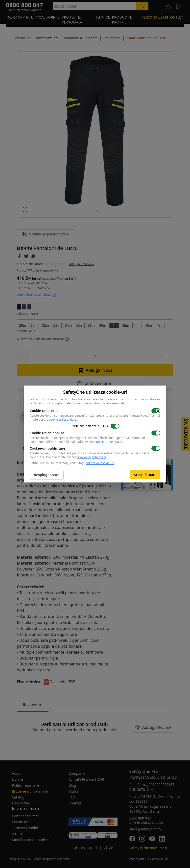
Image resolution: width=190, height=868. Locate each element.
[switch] (156, 411)
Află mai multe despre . (94, 442)
